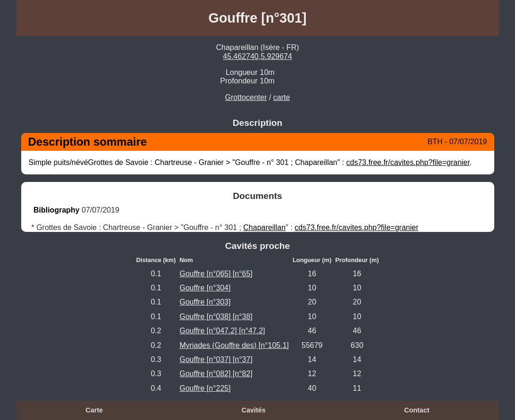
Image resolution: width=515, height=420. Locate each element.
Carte (94, 410)
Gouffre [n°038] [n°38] (216, 317)
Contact (417, 410)
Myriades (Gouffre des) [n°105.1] (234, 345)
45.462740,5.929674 (257, 56)
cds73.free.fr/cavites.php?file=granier (408, 162)
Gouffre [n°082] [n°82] (216, 374)
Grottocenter (246, 97)
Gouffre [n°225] (205, 388)
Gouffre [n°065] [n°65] (216, 274)
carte (282, 97)
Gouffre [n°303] (205, 302)
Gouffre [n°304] (205, 288)
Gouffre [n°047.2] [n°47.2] (222, 331)
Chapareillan (264, 227)
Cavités (254, 410)
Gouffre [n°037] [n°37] (216, 359)
